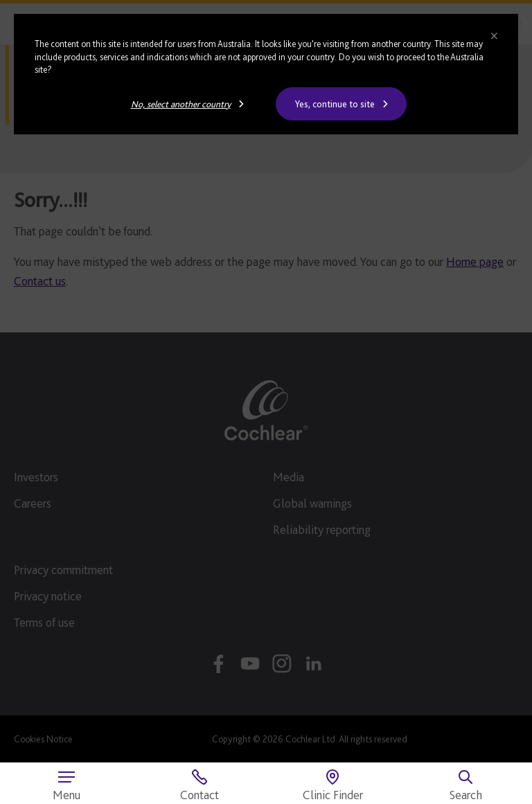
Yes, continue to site (335, 104)
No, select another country (181, 104)
